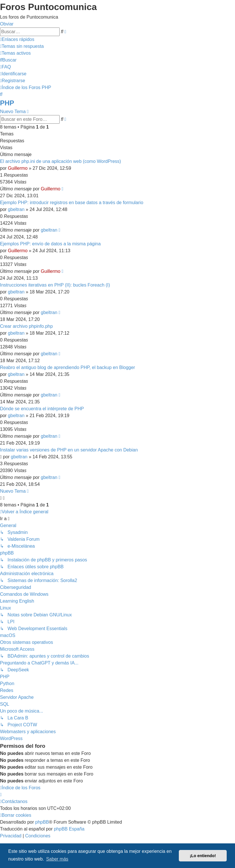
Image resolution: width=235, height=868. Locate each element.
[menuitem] (22, 46)
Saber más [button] (57, 859)
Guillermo (18, 168)
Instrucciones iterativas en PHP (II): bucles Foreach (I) (55, 285)
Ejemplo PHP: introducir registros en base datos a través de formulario (72, 203)
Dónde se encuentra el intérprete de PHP (42, 409)
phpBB (42, 822)
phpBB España (69, 829)
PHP (7, 103)
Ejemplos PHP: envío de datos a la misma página (50, 244)
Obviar (7, 24)
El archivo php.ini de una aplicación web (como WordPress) (60, 161)
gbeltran (16, 209)
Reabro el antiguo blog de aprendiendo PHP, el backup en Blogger (67, 367)
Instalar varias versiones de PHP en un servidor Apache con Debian (69, 450)
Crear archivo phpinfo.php (26, 326)
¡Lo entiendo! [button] (203, 856)
